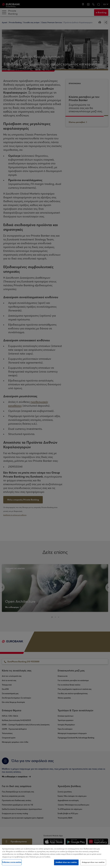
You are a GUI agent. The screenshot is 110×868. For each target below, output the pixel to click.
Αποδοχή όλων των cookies (66, 862)
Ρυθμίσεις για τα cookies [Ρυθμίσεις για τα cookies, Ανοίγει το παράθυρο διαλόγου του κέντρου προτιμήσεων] (12, 862)
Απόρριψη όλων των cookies (93, 862)
